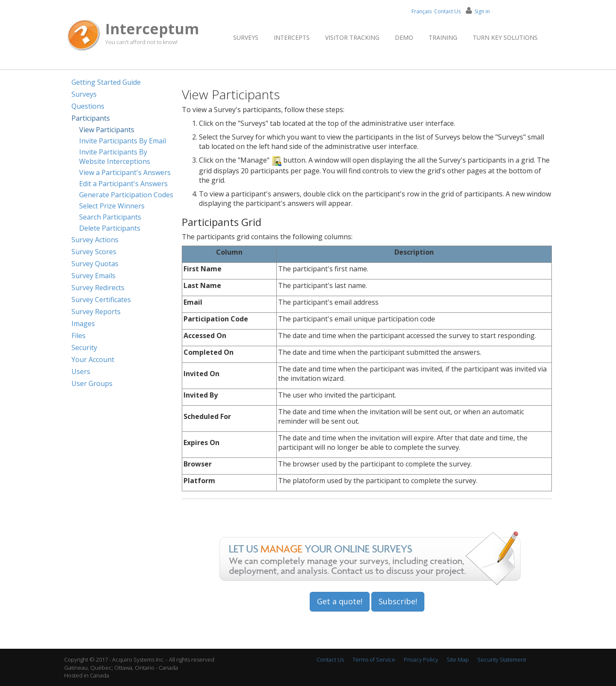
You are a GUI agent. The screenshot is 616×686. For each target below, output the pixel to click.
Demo (404, 37)
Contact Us (447, 11)
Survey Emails (93, 276)
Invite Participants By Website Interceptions (115, 157)
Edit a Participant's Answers (123, 184)
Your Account (93, 359)
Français (422, 11)
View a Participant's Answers (125, 172)
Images (83, 324)
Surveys (246, 37)
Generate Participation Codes (126, 195)
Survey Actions (95, 240)
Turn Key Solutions (505, 37)
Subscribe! (398, 601)
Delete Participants (110, 228)
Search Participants (110, 217)
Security (84, 347)
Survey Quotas (95, 264)
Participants (91, 118)
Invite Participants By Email (123, 141)
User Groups (92, 383)
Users (81, 371)
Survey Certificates (101, 300)
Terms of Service (374, 659)
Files (78, 336)
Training (443, 37)
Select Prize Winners (112, 206)
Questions (88, 106)
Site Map (458, 659)
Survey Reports (96, 312)
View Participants (107, 130)
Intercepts (292, 37)
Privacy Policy (421, 659)
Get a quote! (340, 601)
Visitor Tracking (352, 37)
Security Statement (502, 659)
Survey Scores (94, 252)
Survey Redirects (98, 288)
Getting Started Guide (106, 82)
